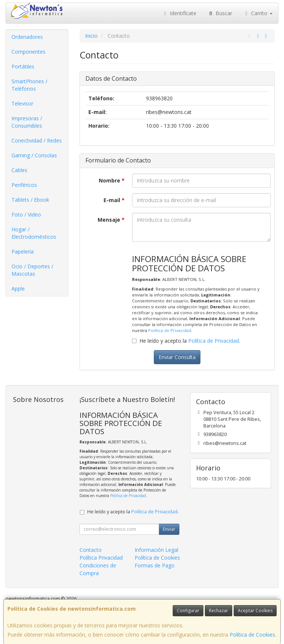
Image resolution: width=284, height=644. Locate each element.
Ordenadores (27, 37)
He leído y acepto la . (190, 341)
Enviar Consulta (177, 357)
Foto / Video (26, 214)
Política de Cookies (252, 635)
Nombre (112, 180)
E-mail (114, 200)
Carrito (258, 13)
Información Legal (156, 550)
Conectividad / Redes (37, 140)
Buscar (220, 13)
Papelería (23, 251)
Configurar (188, 611)
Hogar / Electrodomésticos (34, 233)
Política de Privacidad (170, 330)
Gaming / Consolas (34, 155)
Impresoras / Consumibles (27, 122)
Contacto (91, 550)
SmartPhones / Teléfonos (29, 85)
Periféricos (24, 185)
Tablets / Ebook (30, 200)
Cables (19, 170)
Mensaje (111, 220)
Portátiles (23, 66)
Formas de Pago (155, 565)
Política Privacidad (101, 558)
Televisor (22, 103)
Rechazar (219, 611)
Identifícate (179, 13)
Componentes (28, 52)
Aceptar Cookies (255, 611)
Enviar (169, 529)
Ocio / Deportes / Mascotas (32, 270)
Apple (18, 289)
